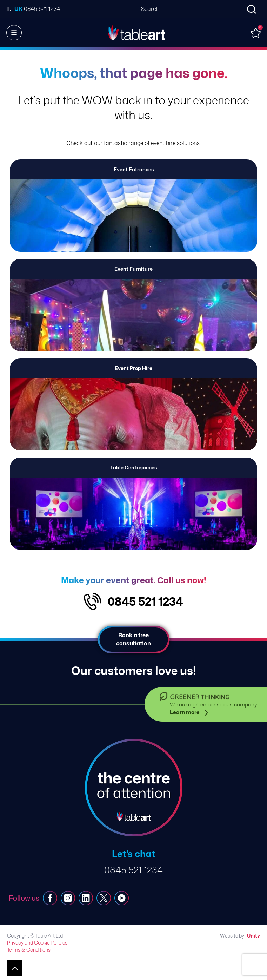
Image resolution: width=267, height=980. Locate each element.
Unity (253, 936)
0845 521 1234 (145, 601)
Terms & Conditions (29, 950)
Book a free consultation (133, 639)
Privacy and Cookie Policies (37, 943)
